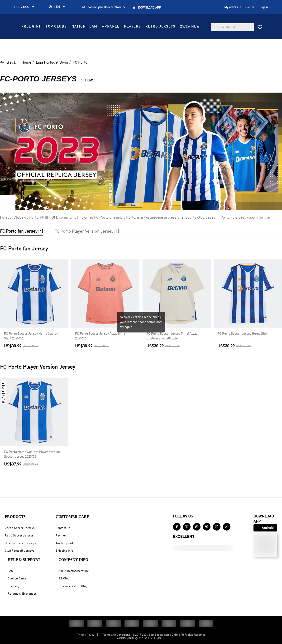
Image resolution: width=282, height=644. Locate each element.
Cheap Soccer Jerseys (20, 528)
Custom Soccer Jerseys (20, 543)
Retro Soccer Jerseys (19, 536)
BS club (249, 18)
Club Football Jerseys (19, 551)
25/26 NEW (169, 50)
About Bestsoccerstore (74, 571)
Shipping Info (64, 551)
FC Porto (80, 75)
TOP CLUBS (138, 39)
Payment (62, 536)
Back (12, 75)
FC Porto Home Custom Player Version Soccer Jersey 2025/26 (32, 466)
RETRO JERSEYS (139, 50)
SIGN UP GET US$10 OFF (197, 5)
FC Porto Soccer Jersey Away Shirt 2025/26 (100, 348)
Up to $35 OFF (77, 5)
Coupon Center (18, 579)
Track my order (66, 543)
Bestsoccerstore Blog (73, 586)
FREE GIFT (113, 39)
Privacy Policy (85, 635)
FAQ (10, 571)
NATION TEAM (166, 39)
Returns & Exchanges (22, 594)
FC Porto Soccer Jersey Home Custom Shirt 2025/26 (32, 348)
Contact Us (63, 528)
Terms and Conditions (116, 635)
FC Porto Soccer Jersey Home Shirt (243, 346)
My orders (231, 18)
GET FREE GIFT (133, 5)
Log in (264, 18)
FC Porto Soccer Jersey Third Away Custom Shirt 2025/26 (172, 348)
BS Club (64, 579)
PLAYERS (111, 50)
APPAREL (192, 39)
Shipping (13, 586)
